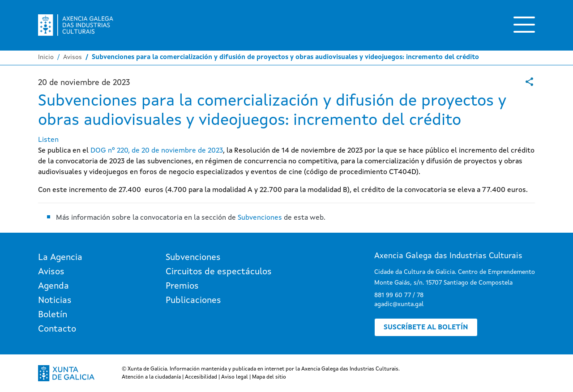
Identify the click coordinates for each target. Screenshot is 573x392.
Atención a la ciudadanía (151, 377)
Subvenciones (260, 218)
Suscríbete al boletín (426, 328)
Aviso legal (235, 377)
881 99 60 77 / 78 (399, 295)
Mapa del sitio (269, 377)
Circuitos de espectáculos (219, 272)
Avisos (73, 57)
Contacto (57, 329)
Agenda (53, 286)
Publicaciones (193, 301)
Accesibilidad (201, 377)
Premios (182, 286)
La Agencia (60, 258)
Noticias (55, 301)
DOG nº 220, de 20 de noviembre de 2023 (157, 151)
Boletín (53, 315)
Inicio (46, 57)
